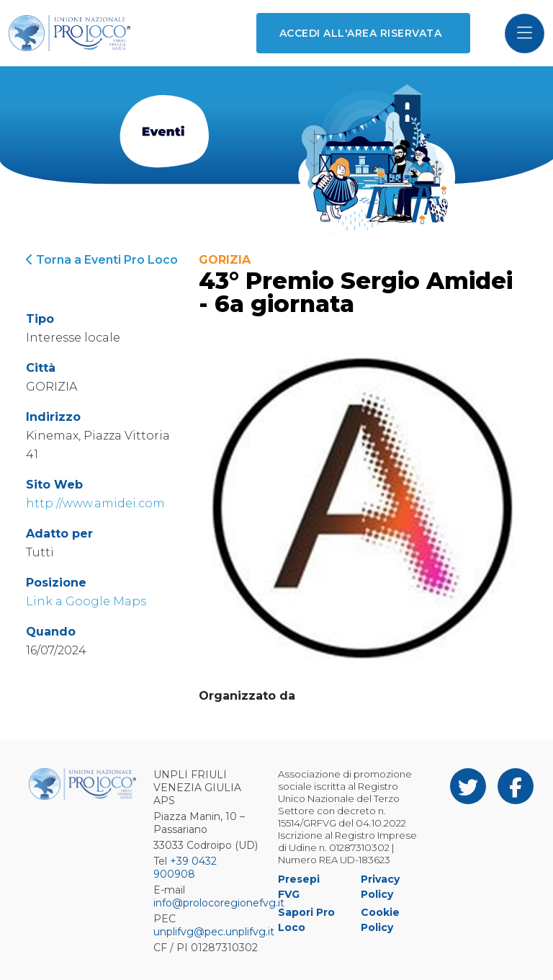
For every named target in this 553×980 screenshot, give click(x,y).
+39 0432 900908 (185, 868)
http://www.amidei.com (95, 503)
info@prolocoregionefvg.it (219, 903)
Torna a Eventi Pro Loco (102, 260)
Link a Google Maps (86, 601)
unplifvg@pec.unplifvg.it (214, 932)
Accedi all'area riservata (360, 33)
